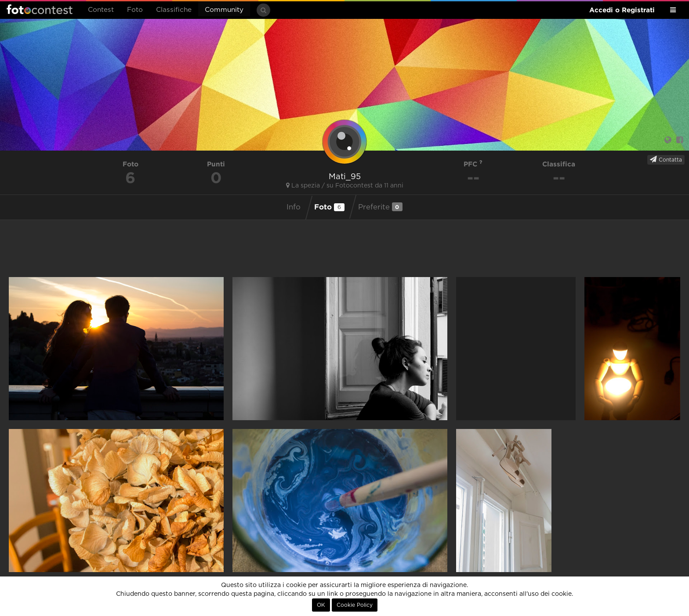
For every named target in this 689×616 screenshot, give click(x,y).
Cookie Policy (355, 605)
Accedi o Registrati (622, 10)
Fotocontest (40, 9)
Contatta (666, 159)
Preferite (380, 207)
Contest (101, 10)
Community (224, 10)
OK (321, 605)
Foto (135, 10)
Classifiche (174, 10)
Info (294, 207)
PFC (473, 164)
